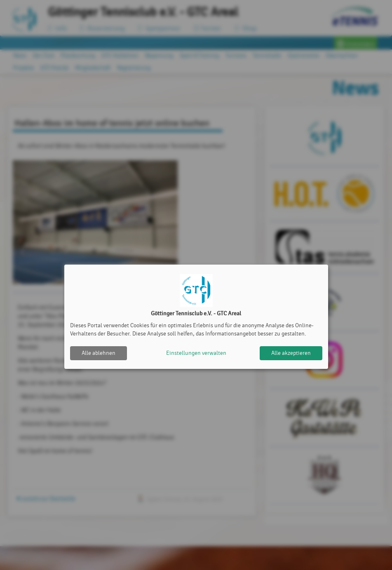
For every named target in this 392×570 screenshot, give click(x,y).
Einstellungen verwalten (196, 353)
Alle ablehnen (99, 353)
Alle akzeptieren (291, 353)
